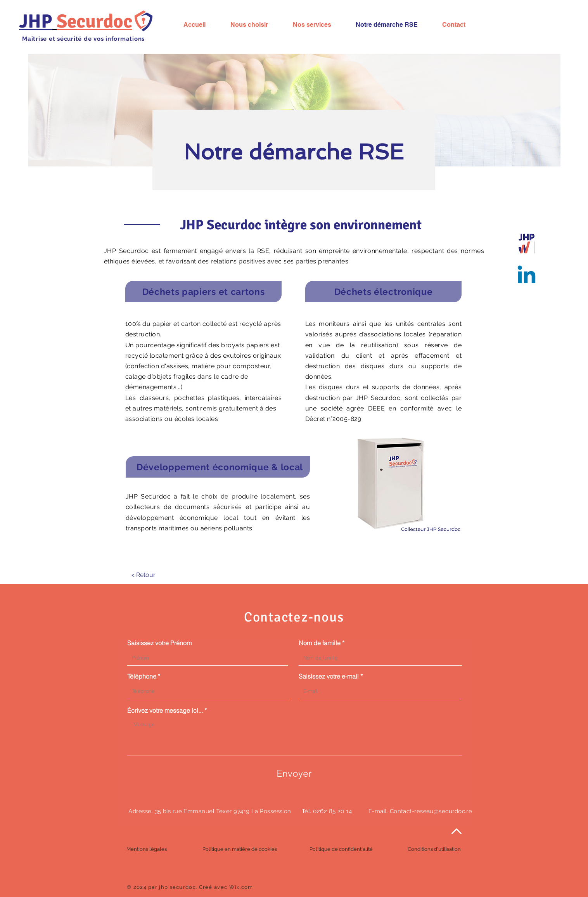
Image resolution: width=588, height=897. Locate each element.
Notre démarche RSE (294, 152)
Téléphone (142, 676)
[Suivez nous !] (527, 276)
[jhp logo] (527, 243)
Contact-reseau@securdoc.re (431, 811)
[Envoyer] (294, 773)
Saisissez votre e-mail (329, 676)
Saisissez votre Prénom (159, 643)
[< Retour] (143, 575)
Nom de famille (320, 643)
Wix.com (241, 887)
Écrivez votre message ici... (165, 710)
